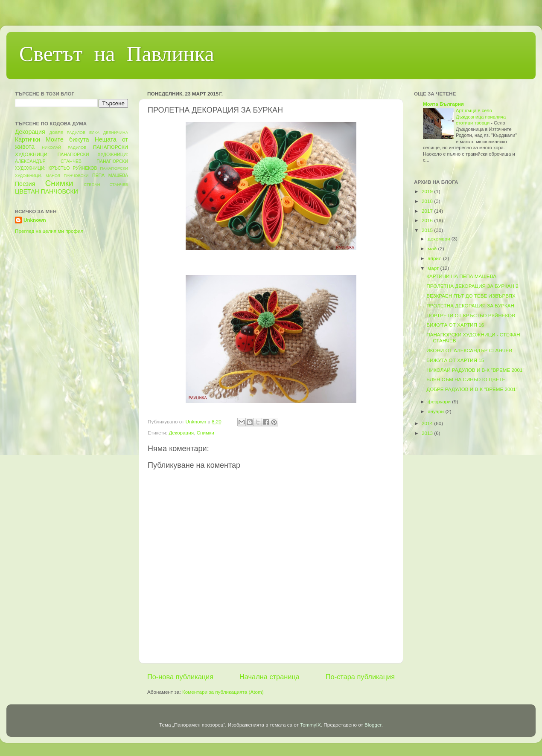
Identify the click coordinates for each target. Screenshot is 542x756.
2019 (428, 191)
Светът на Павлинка (117, 56)
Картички (28, 139)
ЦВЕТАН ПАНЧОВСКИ (47, 191)
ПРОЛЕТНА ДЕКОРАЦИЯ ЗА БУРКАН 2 (472, 286)
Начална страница (270, 677)
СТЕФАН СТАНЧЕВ (106, 185)
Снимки (205, 433)
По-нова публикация (180, 677)
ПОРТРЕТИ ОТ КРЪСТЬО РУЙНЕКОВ (471, 315)
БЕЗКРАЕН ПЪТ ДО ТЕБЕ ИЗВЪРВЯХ (471, 296)
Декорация (181, 433)
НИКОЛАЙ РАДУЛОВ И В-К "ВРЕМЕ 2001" (475, 370)
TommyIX (310, 725)
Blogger (373, 725)
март (434, 268)
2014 (428, 423)
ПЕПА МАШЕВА (110, 175)
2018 (428, 201)
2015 (428, 230)
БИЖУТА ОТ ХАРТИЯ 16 (455, 325)
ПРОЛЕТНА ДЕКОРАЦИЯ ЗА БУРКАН (470, 306)
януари (436, 411)
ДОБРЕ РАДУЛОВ (68, 133)
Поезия (25, 184)
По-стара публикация (360, 677)
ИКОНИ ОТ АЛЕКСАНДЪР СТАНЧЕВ (469, 350)
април (435, 258)
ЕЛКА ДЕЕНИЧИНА (109, 133)
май (433, 248)
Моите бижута (67, 139)
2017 (428, 211)
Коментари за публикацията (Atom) (223, 692)
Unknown (35, 220)
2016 (428, 220)
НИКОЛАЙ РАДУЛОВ (64, 148)
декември (440, 239)
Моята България (443, 104)
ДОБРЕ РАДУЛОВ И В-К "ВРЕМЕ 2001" (472, 389)
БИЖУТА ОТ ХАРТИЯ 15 (455, 360)
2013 (428, 433)
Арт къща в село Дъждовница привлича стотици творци (481, 117)
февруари (440, 401)
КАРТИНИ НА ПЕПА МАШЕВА (461, 276)
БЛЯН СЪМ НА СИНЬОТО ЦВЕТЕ (466, 379)
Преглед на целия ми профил (49, 231)
